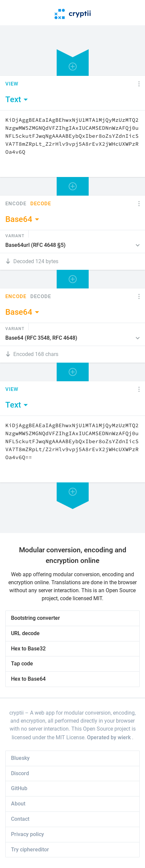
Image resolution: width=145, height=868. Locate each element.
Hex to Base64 (28, 679)
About (18, 804)
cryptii (16, 713)
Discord (20, 773)
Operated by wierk (109, 737)
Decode (41, 204)
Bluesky (20, 758)
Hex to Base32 (28, 649)
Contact (20, 819)
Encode (16, 204)
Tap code (22, 664)
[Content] (72, 144)
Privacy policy (27, 834)
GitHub (19, 788)
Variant (15, 236)
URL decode (25, 633)
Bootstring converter (35, 618)
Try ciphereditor (30, 850)
